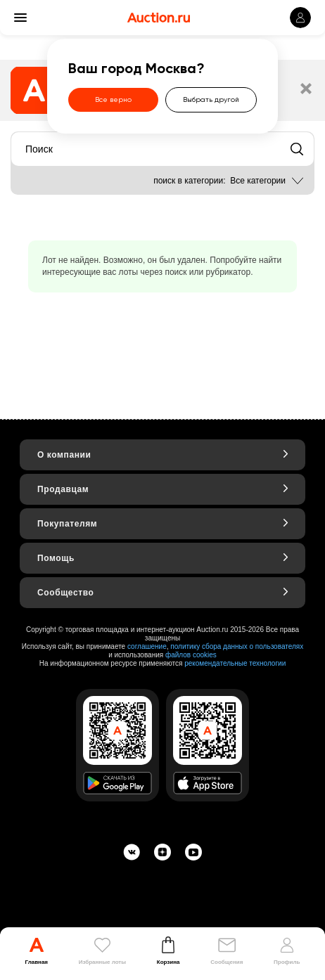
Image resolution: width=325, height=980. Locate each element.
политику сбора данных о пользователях (237, 646)
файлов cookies (191, 655)
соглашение (147, 646)
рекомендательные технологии (235, 663)
